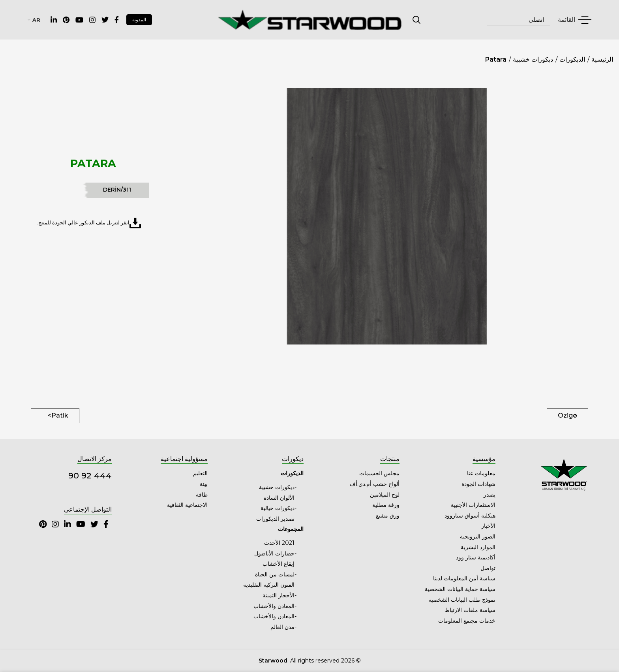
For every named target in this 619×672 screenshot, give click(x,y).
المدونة (139, 20)
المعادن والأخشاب (274, 606)
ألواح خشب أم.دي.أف (375, 484)
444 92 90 (90, 475)
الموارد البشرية (478, 547)
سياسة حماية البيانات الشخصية (460, 589)
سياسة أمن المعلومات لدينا (464, 578)
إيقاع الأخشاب (279, 564)
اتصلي (417, 20)
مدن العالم (282, 627)
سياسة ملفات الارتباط (470, 610)
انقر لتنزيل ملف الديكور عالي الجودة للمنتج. (89, 223)
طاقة (202, 495)
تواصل (488, 568)
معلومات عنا (481, 473)
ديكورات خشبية (533, 59)
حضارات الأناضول (274, 553)
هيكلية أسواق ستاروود (470, 516)
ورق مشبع (388, 516)
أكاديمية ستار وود (476, 557)
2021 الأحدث (279, 543)
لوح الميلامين (385, 495)
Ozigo (567, 415)
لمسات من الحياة (275, 574)
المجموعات (291, 529)
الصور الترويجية (478, 536)
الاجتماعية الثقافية (187, 505)
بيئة (204, 484)
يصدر (490, 495)
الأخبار (488, 526)
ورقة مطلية (386, 505)
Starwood (273, 661)
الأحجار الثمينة (279, 595)
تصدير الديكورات (275, 519)
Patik (60, 415)
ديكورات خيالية (278, 508)
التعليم (200, 473)
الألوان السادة (279, 498)
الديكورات (572, 59)
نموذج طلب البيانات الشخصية (462, 600)
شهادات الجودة (478, 484)
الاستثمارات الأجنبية (473, 505)
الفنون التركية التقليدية (269, 585)
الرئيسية (602, 59)
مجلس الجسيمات (379, 473)
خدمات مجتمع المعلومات (467, 621)
